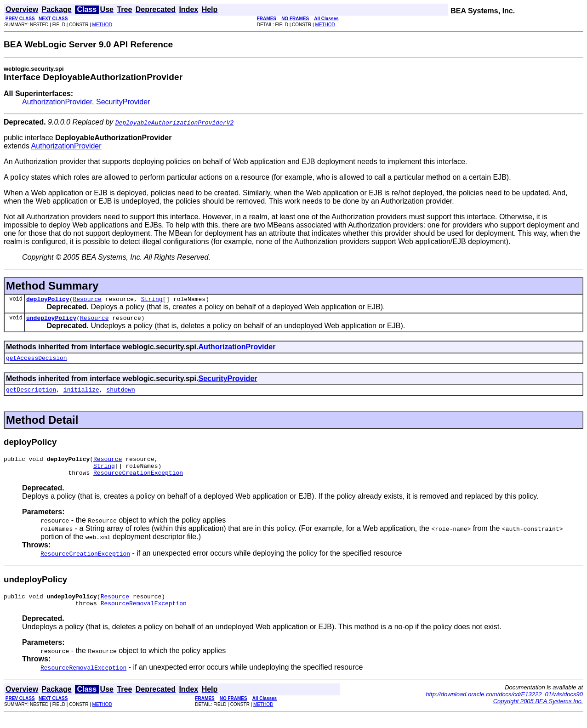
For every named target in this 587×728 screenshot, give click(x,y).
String (152, 300)
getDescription (31, 395)
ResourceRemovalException (144, 615)
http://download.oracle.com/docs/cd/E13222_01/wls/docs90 (504, 707)
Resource (87, 300)
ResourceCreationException (138, 482)
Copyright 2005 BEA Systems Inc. (538, 714)
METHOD (102, 25)
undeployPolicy (51, 320)
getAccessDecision (37, 362)
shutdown (120, 395)
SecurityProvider (123, 102)
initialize (81, 395)
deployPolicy (48, 300)
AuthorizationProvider (57, 102)
